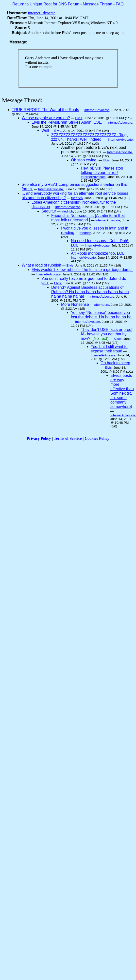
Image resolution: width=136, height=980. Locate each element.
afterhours (102, 305)
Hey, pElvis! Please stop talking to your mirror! (102, 170)
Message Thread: (22, 100)
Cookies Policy (97, 438)
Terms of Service (68, 438)
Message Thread (98, 4)
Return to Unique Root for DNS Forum (46, 4)
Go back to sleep (115, 363)
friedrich (77, 198)
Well (45, 130)
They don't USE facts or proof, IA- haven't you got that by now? (107, 334)
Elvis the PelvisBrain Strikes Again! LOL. (67, 122)
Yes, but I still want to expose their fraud (109, 349)
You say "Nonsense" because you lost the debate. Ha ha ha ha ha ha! (102, 315)
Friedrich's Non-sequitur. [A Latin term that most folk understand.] (88, 218)
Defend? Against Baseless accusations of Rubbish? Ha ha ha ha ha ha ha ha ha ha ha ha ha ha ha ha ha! (90, 292)
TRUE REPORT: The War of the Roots (45, 110)
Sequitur (49, 211)
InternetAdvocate (42, 13)
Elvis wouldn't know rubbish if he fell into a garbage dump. (82, 270)
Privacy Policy (39, 438)
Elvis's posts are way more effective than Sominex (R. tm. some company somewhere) (122, 391)
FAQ (120, 4)
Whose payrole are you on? (46, 118)
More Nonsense (75, 304)
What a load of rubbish (41, 265)
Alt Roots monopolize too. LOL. (98, 253)
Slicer (118, 339)
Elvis (79, 118)
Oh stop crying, (84, 160)
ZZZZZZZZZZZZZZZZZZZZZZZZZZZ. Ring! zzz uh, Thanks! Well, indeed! (89, 137)
